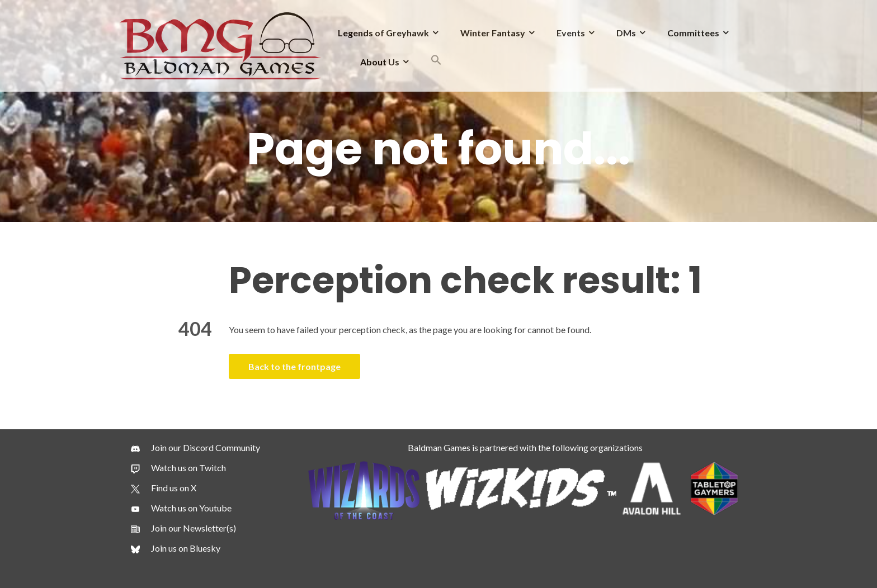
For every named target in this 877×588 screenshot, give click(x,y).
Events (571, 33)
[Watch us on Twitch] (178, 468)
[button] (436, 62)
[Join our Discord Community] (195, 448)
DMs (626, 33)
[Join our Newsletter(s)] (183, 528)
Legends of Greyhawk (383, 33)
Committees (693, 33)
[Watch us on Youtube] (181, 508)
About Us (380, 62)
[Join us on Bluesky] (176, 548)
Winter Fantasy (493, 33)
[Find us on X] (164, 488)
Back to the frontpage (294, 366)
